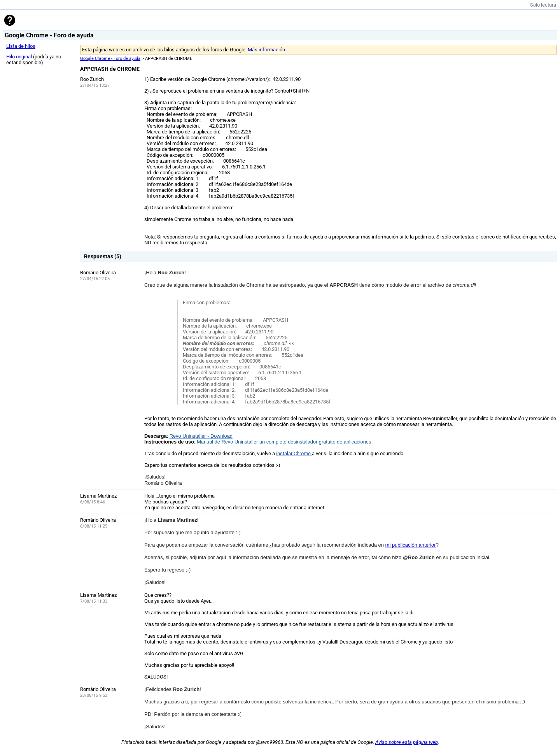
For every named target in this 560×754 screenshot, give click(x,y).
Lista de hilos (21, 46)
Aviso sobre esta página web (407, 742)
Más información (266, 50)
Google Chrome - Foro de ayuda (110, 59)
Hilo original (19, 57)
